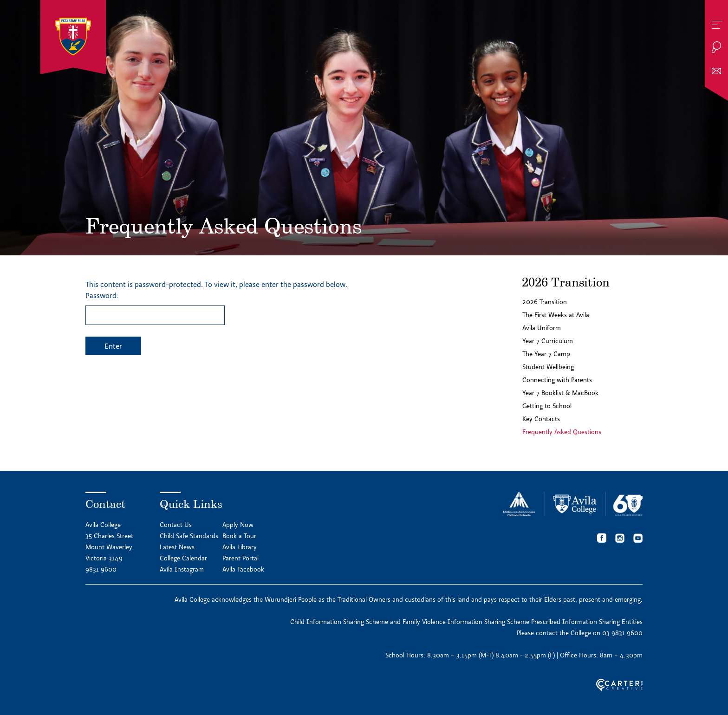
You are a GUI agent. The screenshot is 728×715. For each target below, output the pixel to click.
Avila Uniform (542, 328)
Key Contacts (541, 419)
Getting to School (547, 406)
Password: (155, 308)
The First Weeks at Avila (556, 315)
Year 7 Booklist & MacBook (560, 393)
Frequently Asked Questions (562, 432)
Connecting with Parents (557, 380)
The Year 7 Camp (546, 354)
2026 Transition (545, 302)
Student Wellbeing (548, 367)
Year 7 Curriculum (548, 341)
